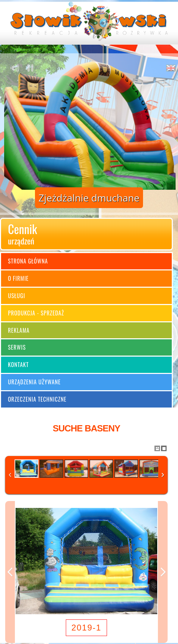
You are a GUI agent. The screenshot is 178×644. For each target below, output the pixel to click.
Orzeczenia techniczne (37, 399)
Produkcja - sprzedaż (36, 313)
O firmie (18, 278)
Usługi (17, 296)
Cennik (86, 234)
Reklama (19, 330)
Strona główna (28, 261)
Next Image (163, 572)
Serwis (17, 347)
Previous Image (10, 572)
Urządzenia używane (34, 382)
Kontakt (18, 365)
